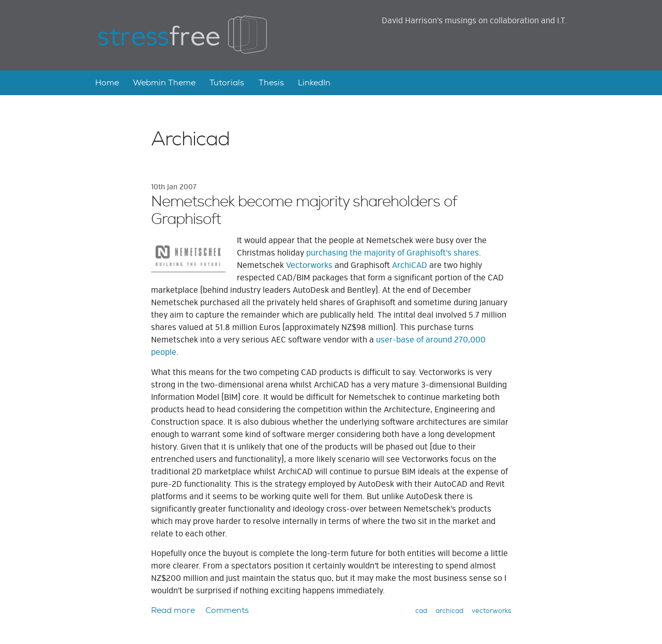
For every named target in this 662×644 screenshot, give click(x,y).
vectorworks (491, 611)
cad (421, 611)
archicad (449, 611)
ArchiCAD (410, 265)
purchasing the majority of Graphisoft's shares (393, 253)
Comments (227, 610)
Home (107, 83)
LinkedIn (314, 83)
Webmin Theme (164, 83)
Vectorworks (309, 265)
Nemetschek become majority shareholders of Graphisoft (304, 211)
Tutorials (227, 83)
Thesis (271, 83)
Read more (173, 610)
